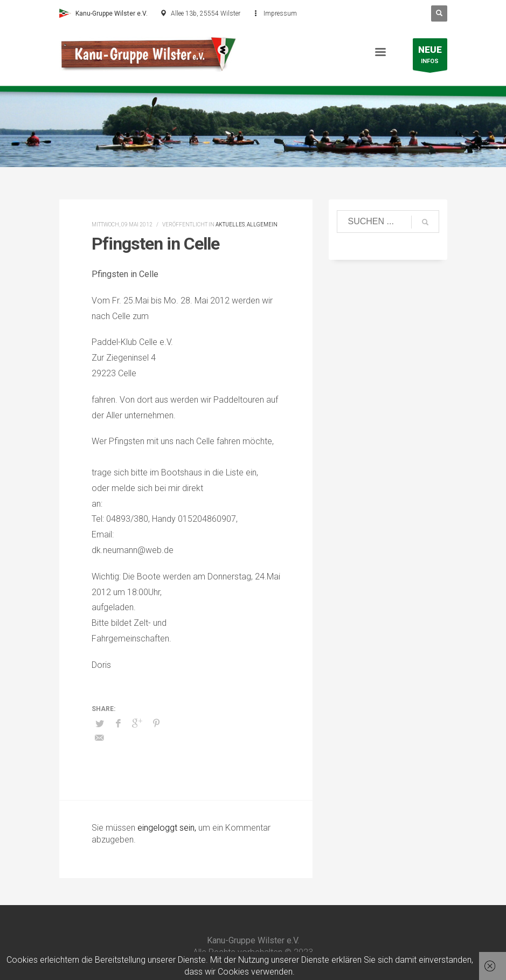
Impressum (280, 13)
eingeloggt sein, (168, 828)
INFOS (430, 57)
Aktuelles (230, 225)
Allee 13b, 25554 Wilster (206, 13)
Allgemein (262, 225)
